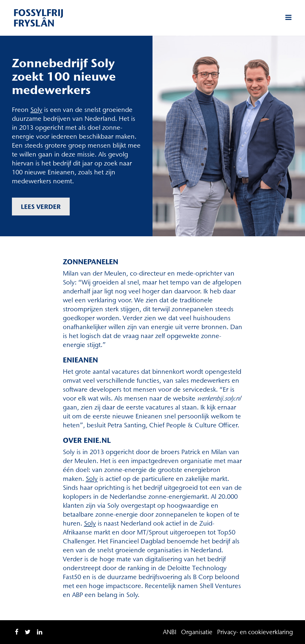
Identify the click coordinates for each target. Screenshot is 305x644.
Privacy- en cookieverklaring (255, 632)
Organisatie (197, 632)
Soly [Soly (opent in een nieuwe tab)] (36, 110)
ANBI (170, 632)
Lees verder (41, 207)
